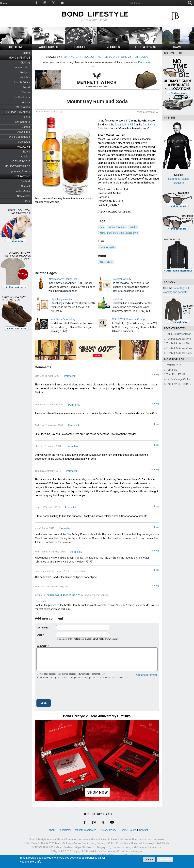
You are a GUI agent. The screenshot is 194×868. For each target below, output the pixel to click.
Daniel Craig (106, 262)
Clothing (25, 63)
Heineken (117, 299)
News (26, 152)
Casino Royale (107, 247)
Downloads (23, 132)
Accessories (23, 68)
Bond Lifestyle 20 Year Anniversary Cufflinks (97, 716)
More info (36, 862)
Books (26, 117)
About (52, 830)
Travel (26, 87)
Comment (42, 646)
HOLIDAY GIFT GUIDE (17, 166)
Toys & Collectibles (19, 137)
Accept (149, 860)
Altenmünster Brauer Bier (63, 279)
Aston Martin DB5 (125, 125)
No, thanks (165, 860)
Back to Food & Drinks (47, 112)
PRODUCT (88, 57)
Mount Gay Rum (117, 227)
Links (27, 201)
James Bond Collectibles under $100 (119, 233)
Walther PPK (174, 365)
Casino (26, 92)
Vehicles (25, 77)
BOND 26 (126, 57)
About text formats (147, 675)
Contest (25, 181)
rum (102, 227)
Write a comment (146, 112)
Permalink (70, 376)
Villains (26, 102)
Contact (25, 186)
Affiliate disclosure (86, 830)
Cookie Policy (128, 830)
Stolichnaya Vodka (61, 299)
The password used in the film (63, 595)
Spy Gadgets (22, 122)
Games (26, 127)
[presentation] (62, 690)
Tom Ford (172, 370)
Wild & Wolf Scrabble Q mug (128, 319)
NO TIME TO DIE (20, 161)
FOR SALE (24, 142)
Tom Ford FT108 (176, 374)
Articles (25, 157)
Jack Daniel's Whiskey (63, 319)
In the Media (23, 191)
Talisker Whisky (122, 279)
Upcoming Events (20, 171)
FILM (64, 57)
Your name (42, 628)
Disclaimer (65, 830)
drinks (133, 227)
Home (3, 3)
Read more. (145, 62)
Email (40, 635)
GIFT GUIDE (141, 57)
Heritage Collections (18, 112)
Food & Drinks (22, 82)
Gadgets (25, 72)
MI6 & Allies (23, 107)
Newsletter (23, 196)
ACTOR (75, 57)
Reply (157, 375)
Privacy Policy (108, 830)
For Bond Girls (22, 97)
